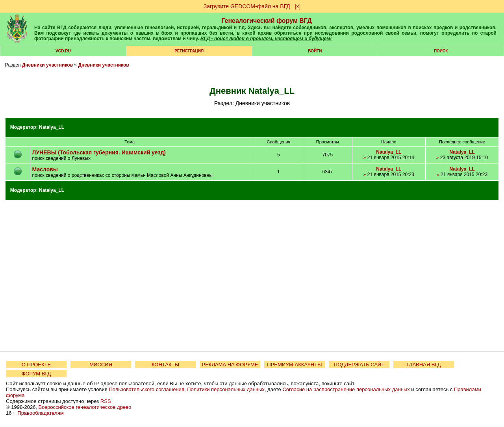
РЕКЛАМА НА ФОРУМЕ (230, 365)
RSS (106, 401)
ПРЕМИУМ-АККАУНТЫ (294, 365)
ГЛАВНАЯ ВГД (424, 365)
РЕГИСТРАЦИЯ (189, 51)
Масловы (45, 169)
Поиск (441, 51)
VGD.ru (63, 51)
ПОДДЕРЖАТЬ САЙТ (359, 365)
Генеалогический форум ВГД (267, 21)
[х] (297, 6)
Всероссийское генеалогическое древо (85, 407)
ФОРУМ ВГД (36, 374)
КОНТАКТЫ (165, 365)
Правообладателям (40, 413)
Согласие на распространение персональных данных (346, 389)
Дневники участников (47, 65)
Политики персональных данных (226, 389)
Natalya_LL (52, 127)
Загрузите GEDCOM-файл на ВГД (247, 6)
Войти (315, 51)
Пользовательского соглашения (146, 389)
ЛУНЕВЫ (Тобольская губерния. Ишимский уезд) (99, 152)
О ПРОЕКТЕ (36, 365)
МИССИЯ (101, 365)
